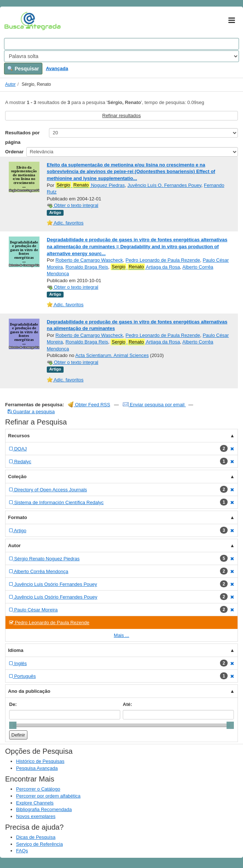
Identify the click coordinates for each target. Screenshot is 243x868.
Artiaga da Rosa (145, 267)
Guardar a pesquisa (31, 412)
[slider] (13, 725)
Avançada (57, 68)
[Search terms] (121, 44)
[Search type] (121, 56)
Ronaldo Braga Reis (87, 267)
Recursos (19, 436)
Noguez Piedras (90, 185)
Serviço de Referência (39, 844)
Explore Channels (35, 803)
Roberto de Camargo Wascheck (89, 260)
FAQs (22, 851)
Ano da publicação (29, 691)
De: (13, 704)
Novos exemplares (36, 816)
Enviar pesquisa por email (154, 405)
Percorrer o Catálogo (38, 789)
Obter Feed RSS (89, 405)
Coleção (17, 477)
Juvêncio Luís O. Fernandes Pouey (164, 185)
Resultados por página (22, 137)
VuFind (16, 21)
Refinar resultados (122, 116)
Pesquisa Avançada (37, 768)
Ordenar (14, 152)
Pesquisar (23, 69)
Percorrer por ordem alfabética (48, 796)
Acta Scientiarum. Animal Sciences (112, 355)
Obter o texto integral (73, 205)
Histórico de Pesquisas (40, 761)
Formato (18, 517)
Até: (127, 704)
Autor (10, 84)
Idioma (16, 650)
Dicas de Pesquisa (36, 837)
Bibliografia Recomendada (44, 809)
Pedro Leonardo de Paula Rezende (163, 260)
